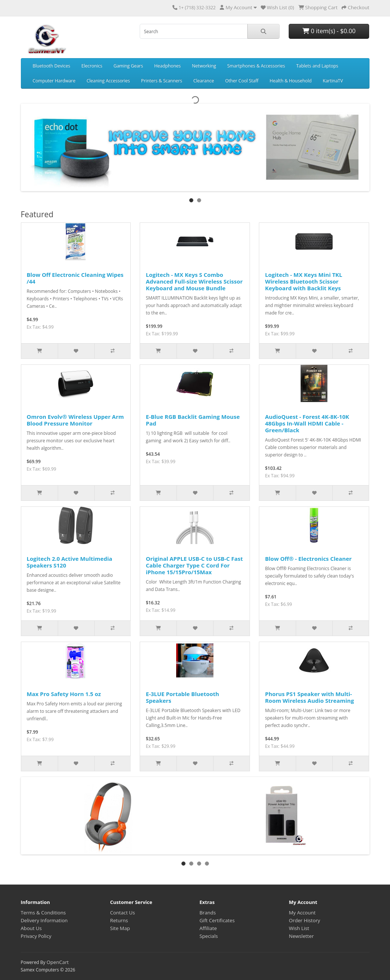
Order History (305, 920)
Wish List (299, 928)
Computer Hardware (54, 81)
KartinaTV (333, 81)
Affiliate (208, 928)
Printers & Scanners (162, 81)
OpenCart (58, 962)
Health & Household (291, 81)
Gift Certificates (217, 920)
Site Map (120, 928)
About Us (31, 928)
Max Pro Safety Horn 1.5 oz (64, 694)
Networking (204, 66)
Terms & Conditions (43, 913)
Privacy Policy (36, 936)
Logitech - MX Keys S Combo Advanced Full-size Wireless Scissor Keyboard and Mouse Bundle (194, 281)
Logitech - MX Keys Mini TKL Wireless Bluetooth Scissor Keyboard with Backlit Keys (303, 281)
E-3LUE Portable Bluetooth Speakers (182, 697)
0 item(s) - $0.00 (329, 31)
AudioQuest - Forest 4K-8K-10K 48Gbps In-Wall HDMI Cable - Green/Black (307, 423)
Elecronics (92, 66)
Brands (208, 913)
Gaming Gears (128, 66)
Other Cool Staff (242, 81)
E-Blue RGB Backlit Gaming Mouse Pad (193, 420)
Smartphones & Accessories (256, 66)
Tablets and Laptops (317, 66)
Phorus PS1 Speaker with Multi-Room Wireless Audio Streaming (309, 697)
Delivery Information (44, 920)
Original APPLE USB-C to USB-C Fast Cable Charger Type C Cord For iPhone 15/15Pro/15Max (194, 565)
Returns (119, 920)
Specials (209, 936)
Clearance (204, 81)
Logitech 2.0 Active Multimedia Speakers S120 (70, 562)
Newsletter (302, 936)
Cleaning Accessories (108, 81)
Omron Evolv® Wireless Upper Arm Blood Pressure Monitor (75, 420)
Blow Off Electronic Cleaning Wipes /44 (75, 278)
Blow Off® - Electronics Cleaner (308, 559)
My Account (302, 913)
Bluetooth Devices (52, 66)
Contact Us (123, 913)
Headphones (167, 66)
